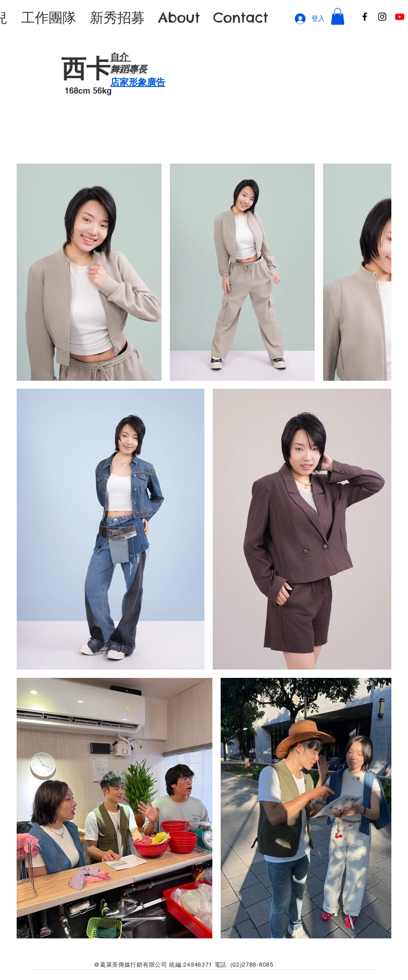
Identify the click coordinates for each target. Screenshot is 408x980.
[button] (338, 16)
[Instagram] (382, 17)
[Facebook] (365, 17)
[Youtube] (400, 17)
